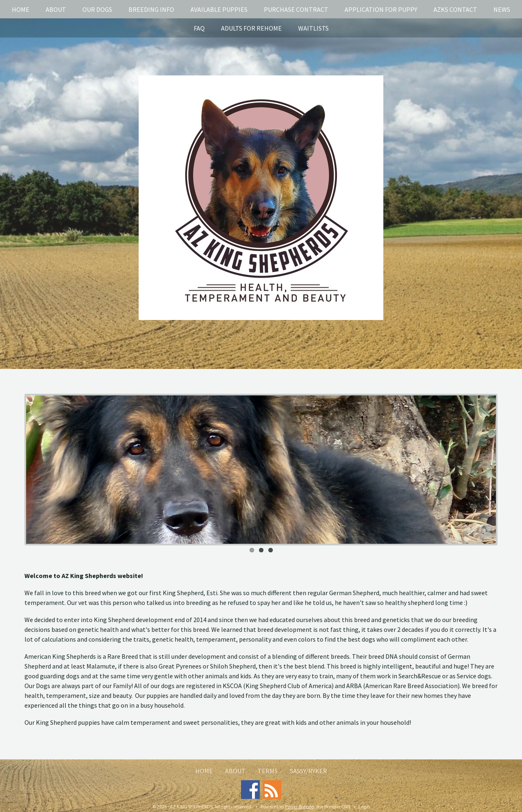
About (56, 9)
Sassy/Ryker (309, 771)
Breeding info (151, 9)
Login (364, 806)
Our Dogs (97, 9)
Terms (268, 771)
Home (21, 9)
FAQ (199, 28)
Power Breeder (300, 806)
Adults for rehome (251, 28)
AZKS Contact (455, 9)
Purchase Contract (296, 9)
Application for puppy (381, 9)
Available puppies (219, 9)
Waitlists (313, 28)
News (502, 9)
